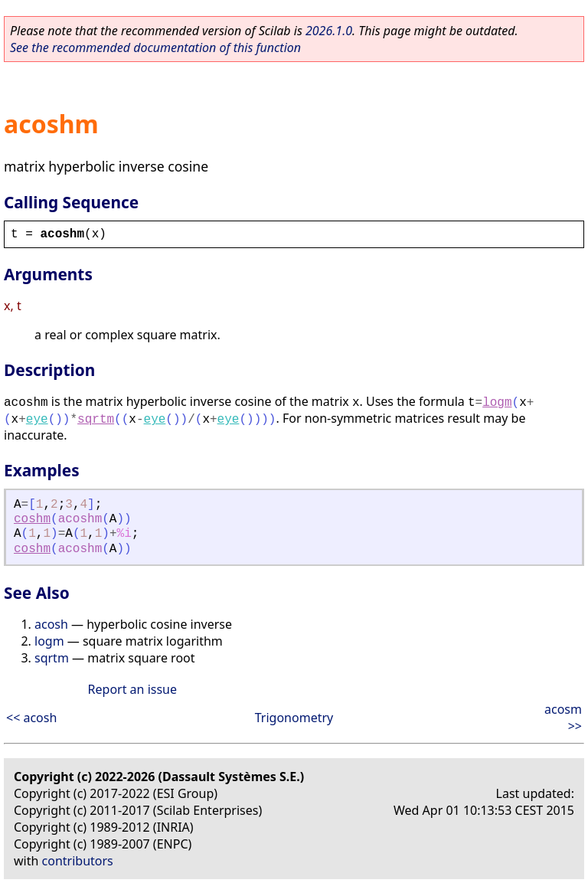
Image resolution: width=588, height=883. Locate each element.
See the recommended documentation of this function (155, 47)
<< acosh (31, 718)
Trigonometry (294, 718)
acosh (51, 624)
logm (497, 403)
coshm (32, 519)
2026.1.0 (329, 31)
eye (37, 420)
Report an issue (132, 689)
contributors (78, 861)
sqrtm (96, 420)
